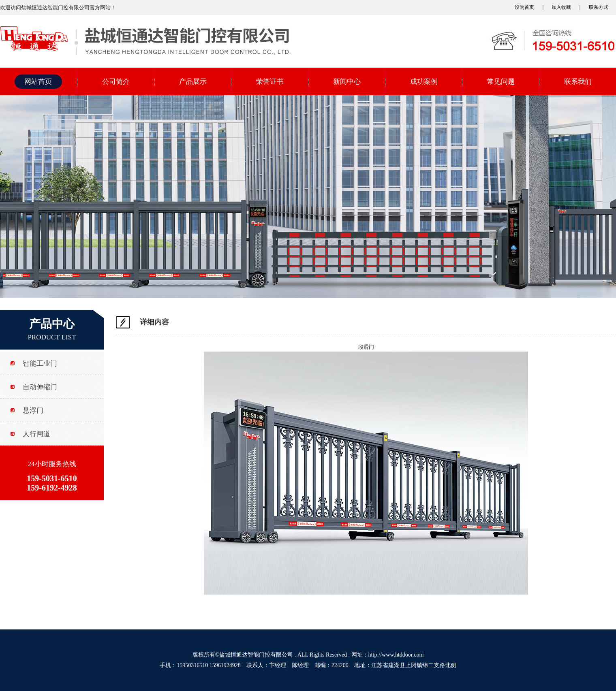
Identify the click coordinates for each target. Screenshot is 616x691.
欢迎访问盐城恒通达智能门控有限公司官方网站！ (58, 7)
